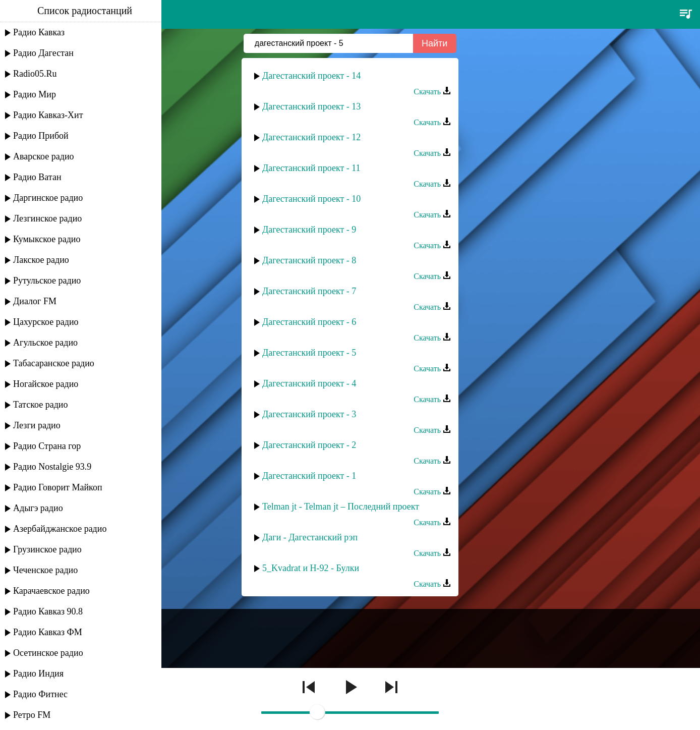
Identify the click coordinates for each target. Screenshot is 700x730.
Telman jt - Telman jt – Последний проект (341, 507)
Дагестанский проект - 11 (311, 168)
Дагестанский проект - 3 (309, 414)
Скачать (432, 92)
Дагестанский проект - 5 (309, 353)
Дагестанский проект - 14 (311, 76)
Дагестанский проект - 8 (309, 260)
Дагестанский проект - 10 (311, 199)
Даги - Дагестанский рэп (310, 537)
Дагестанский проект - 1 (309, 476)
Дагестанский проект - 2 (309, 445)
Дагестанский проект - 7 (309, 291)
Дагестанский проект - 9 (309, 230)
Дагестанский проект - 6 (309, 322)
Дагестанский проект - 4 (309, 383)
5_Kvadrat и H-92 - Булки (311, 568)
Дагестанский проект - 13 (311, 106)
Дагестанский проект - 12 (311, 137)
